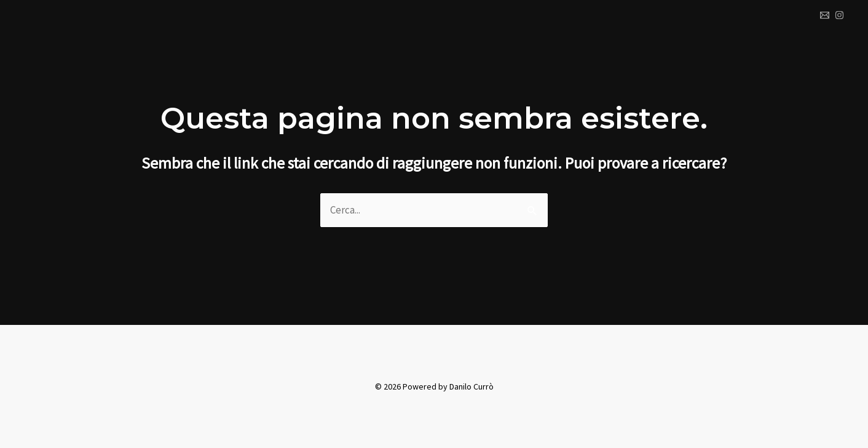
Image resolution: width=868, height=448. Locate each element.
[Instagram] (839, 15)
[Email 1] (825, 15)
